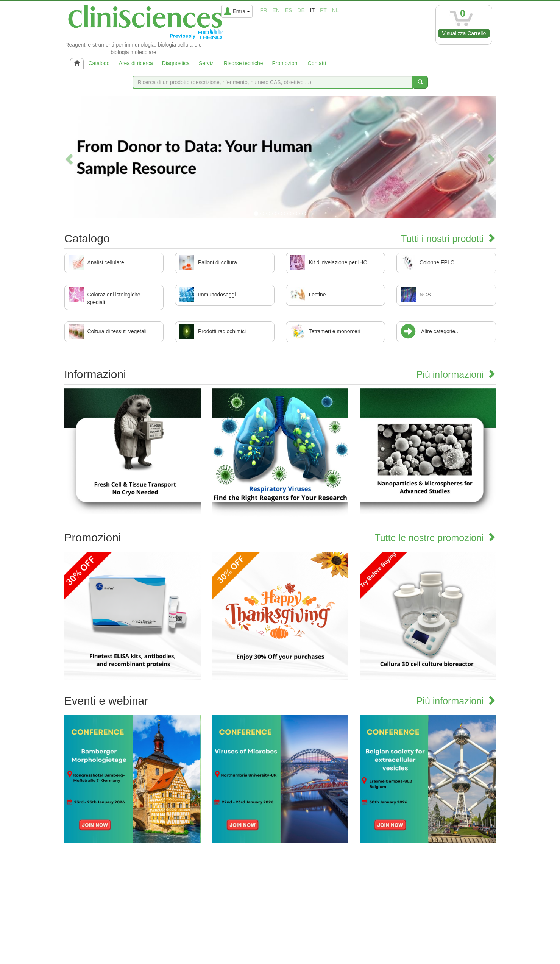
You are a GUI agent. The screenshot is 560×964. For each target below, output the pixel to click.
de (301, 10)
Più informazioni (456, 374)
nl (335, 10)
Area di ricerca (136, 63)
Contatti (317, 63)
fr (264, 10)
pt (323, 10)
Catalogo (99, 63)
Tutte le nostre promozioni (435, 538)
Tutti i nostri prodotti (448, 239)
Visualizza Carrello (464, 33)
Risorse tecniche (243, 63)
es (289, 10)
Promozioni (285, 63)
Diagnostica (176, 63)
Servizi (207, 63)
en (276, 10)
